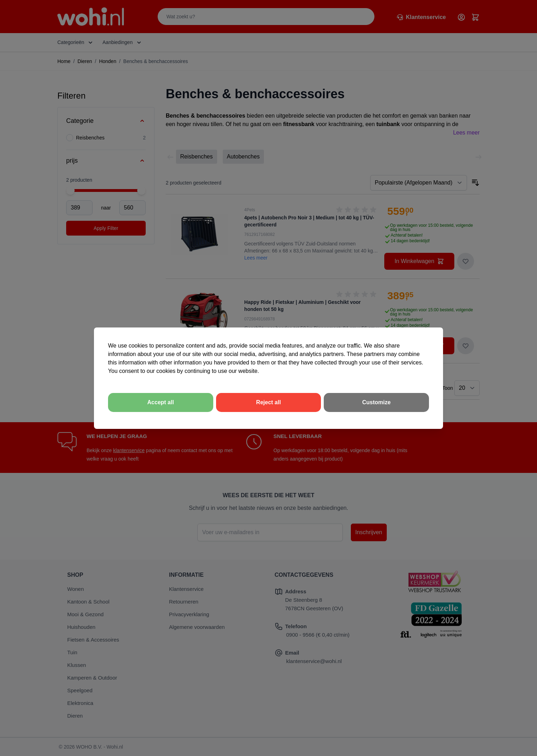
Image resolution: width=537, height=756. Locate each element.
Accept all (161, 402)
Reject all (268, 402)
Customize (376, 402)
